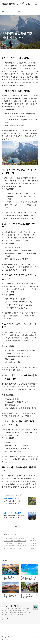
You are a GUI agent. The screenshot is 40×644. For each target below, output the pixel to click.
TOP (36, 638)
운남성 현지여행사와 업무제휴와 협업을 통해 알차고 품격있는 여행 (14, 517)
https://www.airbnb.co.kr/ (12, 495)
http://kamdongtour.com (11, 510)
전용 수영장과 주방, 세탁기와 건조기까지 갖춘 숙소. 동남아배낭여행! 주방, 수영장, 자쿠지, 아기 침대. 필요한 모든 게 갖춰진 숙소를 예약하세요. (14, 502)
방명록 (18, 11)
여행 (6, 535)
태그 (10, 11)
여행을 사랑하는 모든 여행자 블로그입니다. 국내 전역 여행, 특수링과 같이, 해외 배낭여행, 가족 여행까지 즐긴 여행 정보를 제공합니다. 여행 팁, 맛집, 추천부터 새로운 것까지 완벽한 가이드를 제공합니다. (16, 611)
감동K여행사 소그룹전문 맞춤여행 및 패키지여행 (14, 513)
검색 (32, 4)
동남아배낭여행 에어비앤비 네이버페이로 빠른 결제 (14, 499)
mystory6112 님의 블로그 (18, 4)
